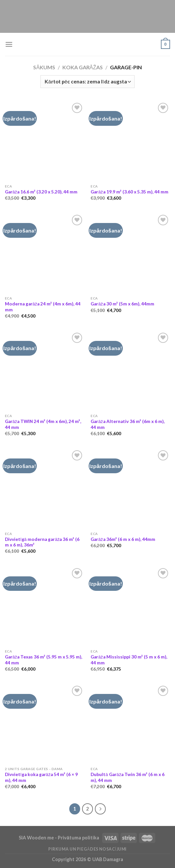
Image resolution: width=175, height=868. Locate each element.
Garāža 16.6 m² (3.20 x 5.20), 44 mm (41, 192)
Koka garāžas (83, 67)
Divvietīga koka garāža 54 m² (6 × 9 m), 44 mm (41, 777)
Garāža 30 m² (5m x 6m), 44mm (122, 304)
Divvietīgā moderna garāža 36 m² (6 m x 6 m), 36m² (42, 542)
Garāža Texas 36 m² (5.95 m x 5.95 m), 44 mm (44, 660)
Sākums (44, 67)
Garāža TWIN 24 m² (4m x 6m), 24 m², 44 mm (43, 424)
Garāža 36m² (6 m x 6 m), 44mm (123, 539)
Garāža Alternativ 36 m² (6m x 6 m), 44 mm (127, 424)
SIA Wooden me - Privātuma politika (59, 838)
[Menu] (9, 44)
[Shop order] (87, 82)
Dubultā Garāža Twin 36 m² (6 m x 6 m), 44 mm (128, 777)
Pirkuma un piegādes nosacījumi (87, 849)
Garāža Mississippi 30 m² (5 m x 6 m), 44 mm (129, 660)
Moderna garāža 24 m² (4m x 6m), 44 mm (43, 307)
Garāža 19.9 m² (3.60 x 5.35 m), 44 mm (129, 192)
